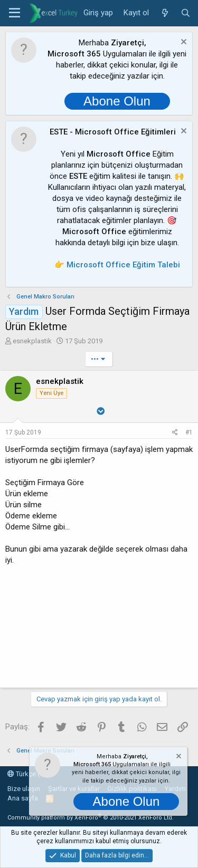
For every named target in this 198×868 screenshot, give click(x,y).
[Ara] (186, 13)
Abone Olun (117, 101)
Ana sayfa (23, 798)
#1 (189, 432)
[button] (15, 13)
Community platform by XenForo (91, 818)
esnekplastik (32, 341)
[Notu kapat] (182, 43)
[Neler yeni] (164, 13)
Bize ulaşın (24, 789)
